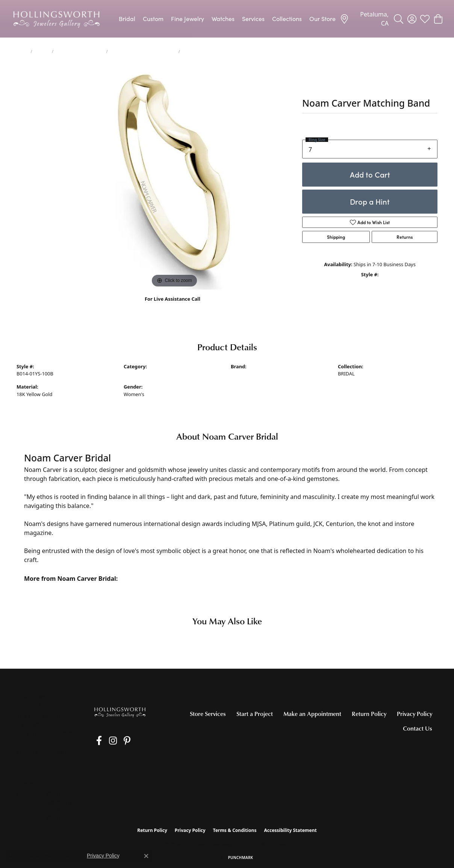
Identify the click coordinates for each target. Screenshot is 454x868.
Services (253, 19)
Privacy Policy (415, 714)
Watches (223, 19)
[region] (174, 177)
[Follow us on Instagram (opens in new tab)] (107, 741)
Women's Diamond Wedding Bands (143, 51)
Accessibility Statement (290, 830)
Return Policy (369, 714)
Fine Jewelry (188, 19)
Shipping (336, 237)
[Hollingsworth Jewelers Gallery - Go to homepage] (120, 712)
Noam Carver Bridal (253, 374)
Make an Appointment (312, 714)
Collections (287, 19)
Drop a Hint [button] (370, 201)
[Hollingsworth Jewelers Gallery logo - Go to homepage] (56, 19)
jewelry (42, 51)
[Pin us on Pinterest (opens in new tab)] (118, 741)
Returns (405, 237)
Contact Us (418, 728)
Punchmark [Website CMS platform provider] (241, 857)
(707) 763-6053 (173, 307)
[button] (399, 19)
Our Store (322, 19)
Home (22, 51)
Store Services (208, 714)
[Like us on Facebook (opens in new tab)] (96, 741)
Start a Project (255, 714)
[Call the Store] (38, 743)
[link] (364, 19)
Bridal (127, 19)
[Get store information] (42, 753)
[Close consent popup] (146, 856)
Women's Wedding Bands (80, 51)
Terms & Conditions (235, 830)
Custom (153, 19)
